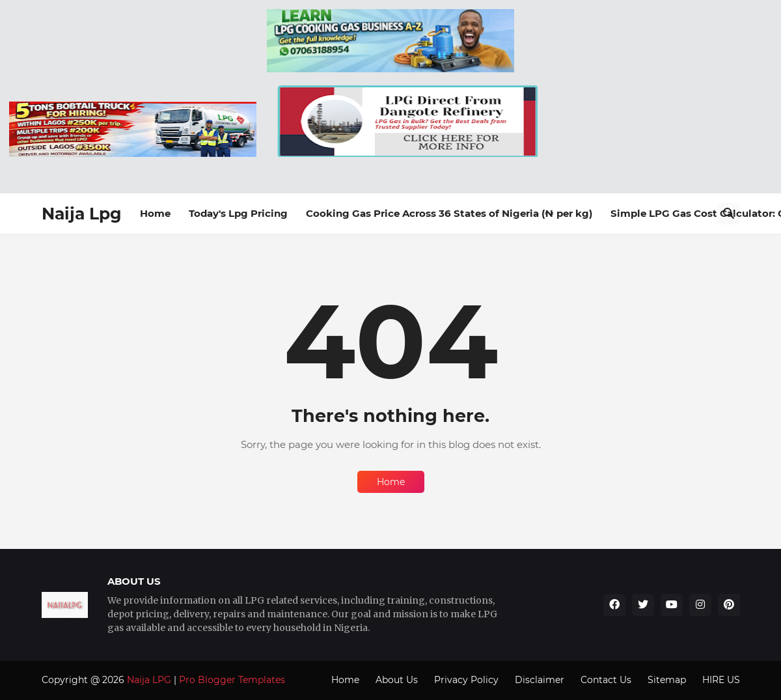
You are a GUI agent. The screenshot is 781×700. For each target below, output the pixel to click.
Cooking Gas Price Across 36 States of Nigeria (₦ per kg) (449, 213)
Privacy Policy (466, 680)
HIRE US (721, 680)
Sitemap (667, 680)
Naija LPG (149, 680)
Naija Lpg (82, 214)
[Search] (729, 214)
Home (155, 213)
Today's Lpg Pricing (238, 213)
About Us (397, 680)
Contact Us (606, 680)
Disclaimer (540, 680)
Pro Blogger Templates (232, 680)
